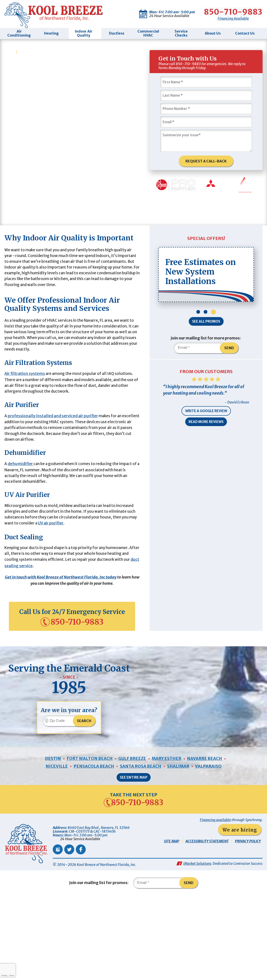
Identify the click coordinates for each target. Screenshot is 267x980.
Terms (12, 975)
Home (10, 50)
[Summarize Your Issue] (206, 140)
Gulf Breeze (132, 840)
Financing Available (233, 18)
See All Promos (206, 334)
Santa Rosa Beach (140, 848)
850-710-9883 (233, 11)
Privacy (4, 975)
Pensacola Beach (91, 848)
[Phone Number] (206, 107)
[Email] (206, 121)
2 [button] (206, 325)
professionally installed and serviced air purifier (53, 457)
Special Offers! (206, 251)
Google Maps (58, 932)
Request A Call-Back (206, 160)
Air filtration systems (25, 411)
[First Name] (206, 81)
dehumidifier (21, 509)
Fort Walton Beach (87, 840)
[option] (206, 287)
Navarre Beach (209, 840)
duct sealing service (30, 620)
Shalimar (180, 848)
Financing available (215, 903)
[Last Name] (206, 94)
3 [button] (213, 325)
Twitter (69, 932)
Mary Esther (168, 840)
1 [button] (198, 325)
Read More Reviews (206, 437)
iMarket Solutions (197, 947)
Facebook (81, 932)
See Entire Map (134, 860)
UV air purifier (93, 574)
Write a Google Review (206, 426)
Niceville (52, 848)
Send (231, 361)
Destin (49, 840)
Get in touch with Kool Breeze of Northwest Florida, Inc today (64, 631)
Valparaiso (212, 848)
